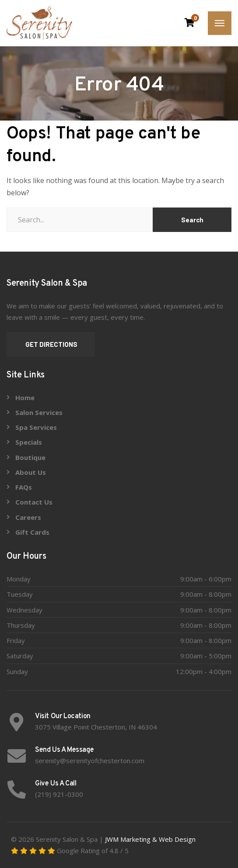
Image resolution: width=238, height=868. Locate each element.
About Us (31, 472)
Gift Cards (32, 532)
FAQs (24, 487)
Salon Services (39, 412)
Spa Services (36, 427)
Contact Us (34, 502)
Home (25, 398)
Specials (29, 442)
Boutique (30, 457)
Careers (28, 517)
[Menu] (220, 23)
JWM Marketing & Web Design (150, 839)
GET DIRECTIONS (51, 344)
